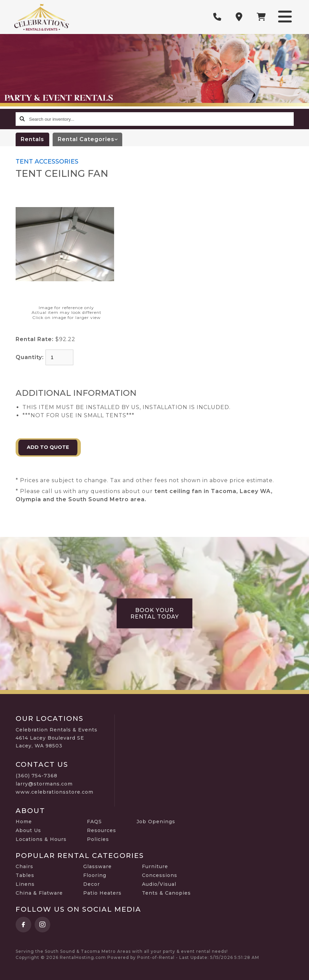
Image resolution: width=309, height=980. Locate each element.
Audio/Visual (159, 884)
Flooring (95, 875)
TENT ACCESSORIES (47, 162)
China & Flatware (39, 893)
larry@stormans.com (44, 784)
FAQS (94, 822)
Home (24, 822)
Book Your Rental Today (155, 613)
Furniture (155, 866)
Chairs (24, 866)
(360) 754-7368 (37, 776)
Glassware (97, 866)
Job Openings (156, 822)
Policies (98, 839)
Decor (92, 884)
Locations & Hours (41, 839)
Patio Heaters (102, 893)
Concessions (160, 875)
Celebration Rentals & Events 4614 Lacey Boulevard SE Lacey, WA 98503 (57, 738)
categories (90, 139)
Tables (25, 875)
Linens (25, 884)
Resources (102, 830)
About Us (28, 830)
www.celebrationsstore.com (54, 792)
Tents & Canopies (166, 893)
